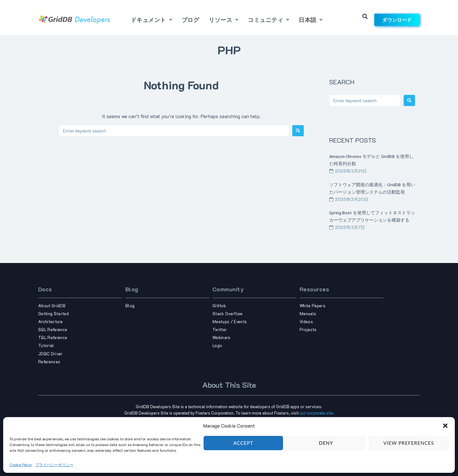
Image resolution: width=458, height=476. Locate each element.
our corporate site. (317, 413)
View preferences (409, 451)
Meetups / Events (230, 321)
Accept (243, 451)
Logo (217, 345)
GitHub (219, 305)
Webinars (222, 337)
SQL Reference (53, 329)
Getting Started (53, 313)
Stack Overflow (228, 313)
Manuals (308, 313)
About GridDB (52, 305)
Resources (314, 289)
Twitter (220, 329)
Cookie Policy (21, 472)
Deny (326, 451)
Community (228, 289)
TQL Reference (53, 337)
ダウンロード (397, 20)
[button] (445, 434)
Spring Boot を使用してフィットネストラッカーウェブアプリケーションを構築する (372, 217)
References (49, 362)
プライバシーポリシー (54, 472)
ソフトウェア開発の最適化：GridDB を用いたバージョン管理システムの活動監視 (372, 189)
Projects (308, 329)
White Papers (312, 305)
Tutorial (46, 345)
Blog (132, 289)
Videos (306, 321)
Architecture (50, 321)
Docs (45, 289)
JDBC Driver (50, 354)
